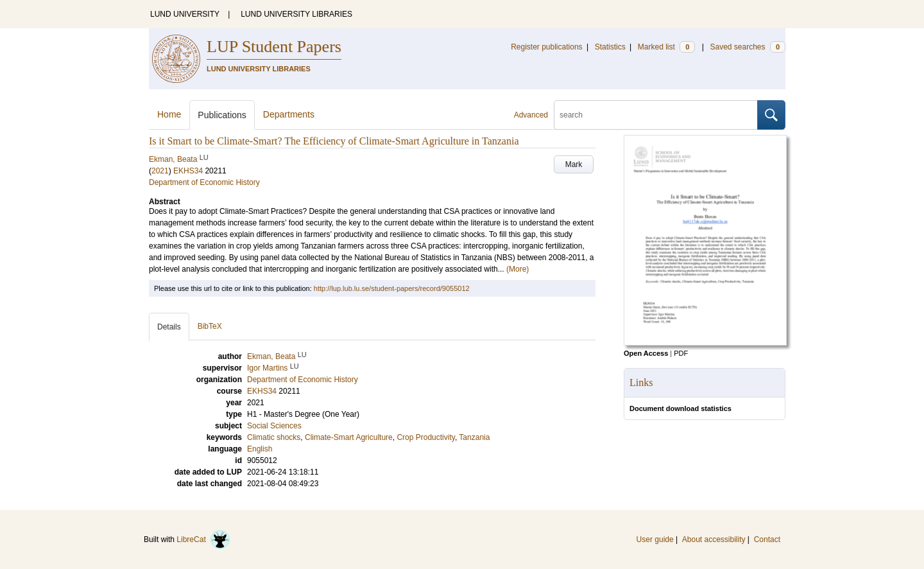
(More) (518, 269)
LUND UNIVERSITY (185, 14)
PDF (681, 353)
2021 (160, 171)
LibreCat (203, 539)
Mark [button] (574, 164)
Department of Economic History (204, 182)
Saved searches (748, 47)
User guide (655, 539)
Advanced (531, 115)
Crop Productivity (425, 437)
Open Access (646, 353)
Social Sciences (274, 426)
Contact (767, 539)
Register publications (546, 47)
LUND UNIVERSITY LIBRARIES (296, 14)
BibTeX (210, 326)
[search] (656, 115)
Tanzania (474, 437)
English (260, 449)
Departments (289, 114)
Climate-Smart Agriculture (349, 437)
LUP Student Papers (274, 47)
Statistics (610, 47)
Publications (222, 115)
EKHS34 (188, 171)
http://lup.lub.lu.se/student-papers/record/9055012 (392, 288)
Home (169, 114)
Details (169, 327)
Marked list (666, 47)
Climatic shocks (274, 437)
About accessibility (714, 539)
